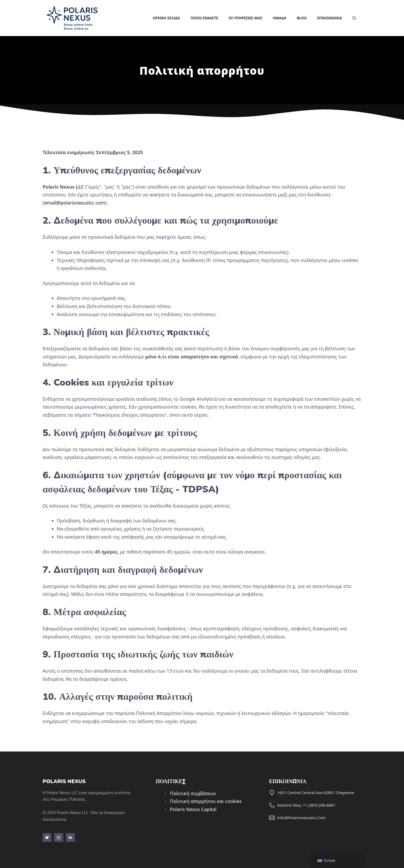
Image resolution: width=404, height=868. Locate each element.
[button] (354, 18)
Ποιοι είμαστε (204, 18)
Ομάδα (280, 18)
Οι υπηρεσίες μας (246, 18)
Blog (302, 18)
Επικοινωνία (330, 18)
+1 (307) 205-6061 (319, 805)
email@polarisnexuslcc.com (75, 203)
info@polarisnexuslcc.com (302, 818)
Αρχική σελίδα (166, 18)
